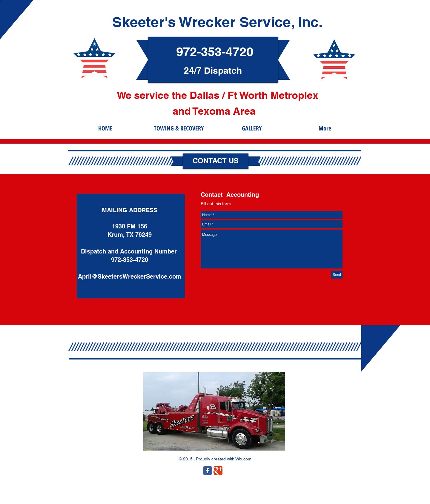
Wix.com (243, 459)
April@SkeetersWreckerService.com (130, 276)
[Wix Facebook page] (208, 471)
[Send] (337, 275)
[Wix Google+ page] (218, 471)
